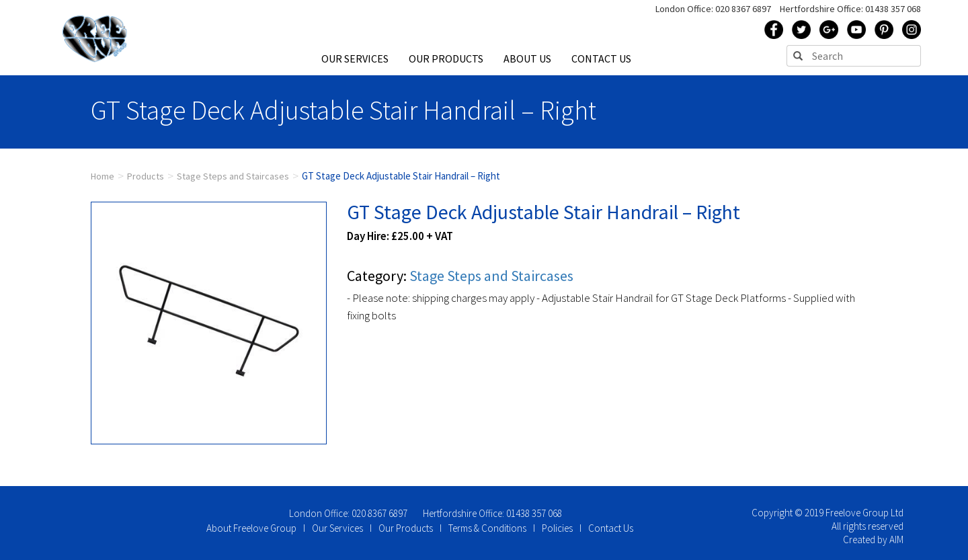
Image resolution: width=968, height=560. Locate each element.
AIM (896, 539)
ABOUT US (527, 58)
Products (146, 176)
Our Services (337, 528)
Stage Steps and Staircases (233, 176)
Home (103, 176)
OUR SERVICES (355, 58)
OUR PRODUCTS (446, 58)
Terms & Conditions (487, 528)
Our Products (406, 528)
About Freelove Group (251, 528)
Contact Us (611, 528)
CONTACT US (601, 58)
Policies (557, 528)
